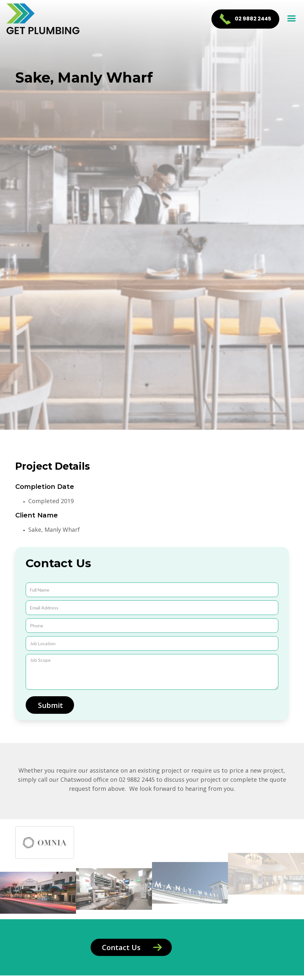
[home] (43, 19)
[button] (292, 19)
